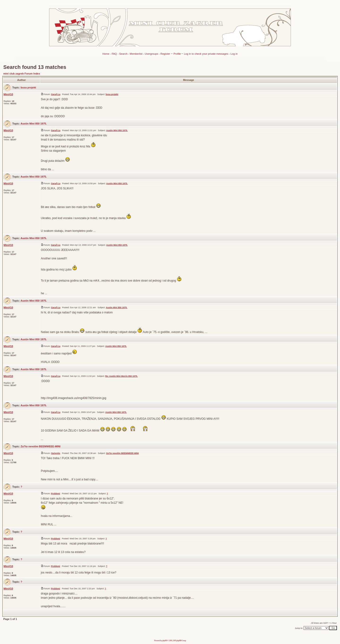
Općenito (56, 453)
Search (123, 54)
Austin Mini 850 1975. (34, 124)
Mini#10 (8, 94)
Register (165, 54)
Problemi (56, 494)
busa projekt (28, 87)
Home (106, 54)
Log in (234, 54)
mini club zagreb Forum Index (22, 74)
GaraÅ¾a (56, 94)
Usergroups (151, 54)
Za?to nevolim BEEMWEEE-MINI (40, 446)
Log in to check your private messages (206, 54)
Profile (178, 54)
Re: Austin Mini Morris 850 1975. (122, 376)
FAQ (114, 54)
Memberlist (136, 54)
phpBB (165, 640)
